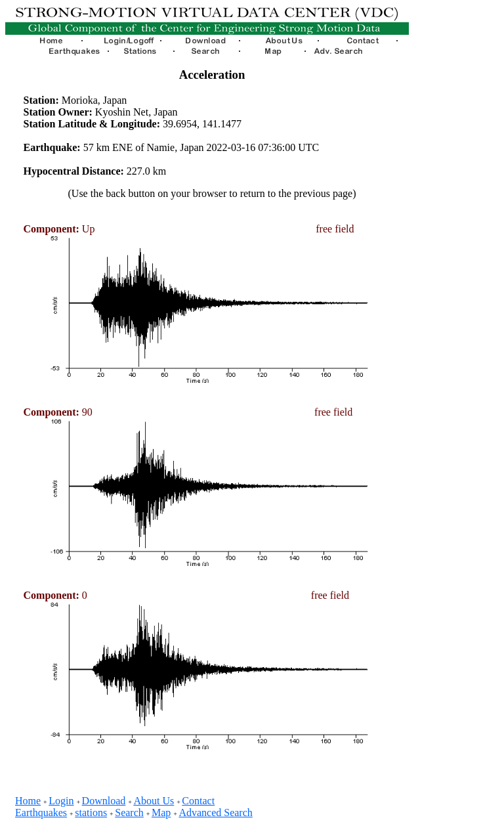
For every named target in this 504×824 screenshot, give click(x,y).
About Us (154, 801)
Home (28, 801)
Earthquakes (41, 813)
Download (104, 801)
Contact (198, 801)
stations (91, 813)
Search (129, 813)
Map (161, 813)
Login (61, 801)
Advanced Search (215, 813)
